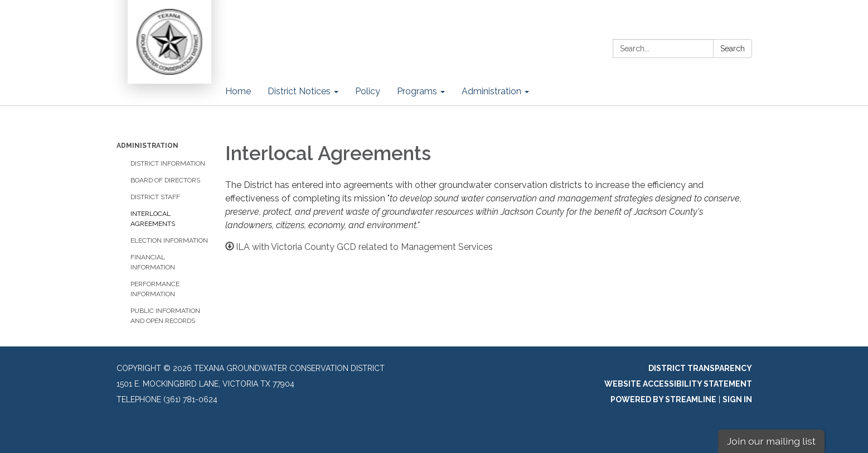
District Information (168, 163)
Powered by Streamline (663, 399)
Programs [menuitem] (417, 91)
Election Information (169, 240)
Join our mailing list (771, 441)
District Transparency (700, 368)
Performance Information (155, 289)
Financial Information (153, 262)
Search (733, 49)
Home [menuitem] (238, 91)
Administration (147, 146)
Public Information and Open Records (165, 316)
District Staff (155, 197)
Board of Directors (165, 180)
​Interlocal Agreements (153, 219)
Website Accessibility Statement (678, 384)
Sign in (737, 399)
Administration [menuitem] (491, 91)
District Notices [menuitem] (299, 91)
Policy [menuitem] (368, 91)
